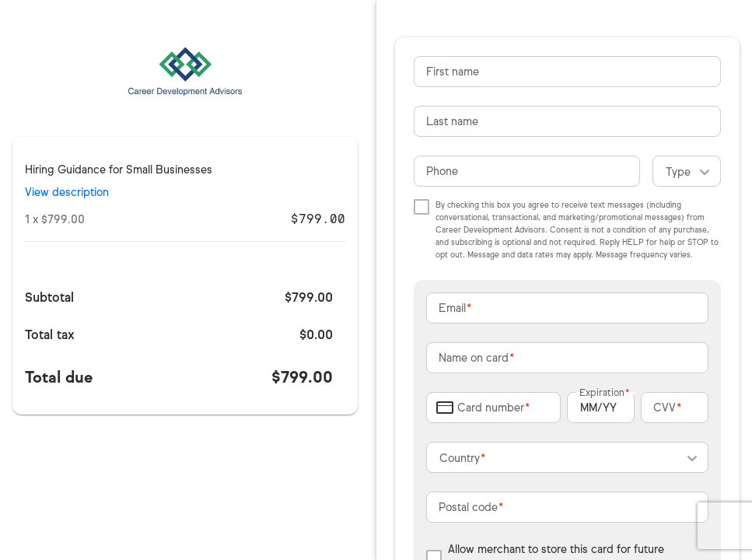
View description (67, 192)
